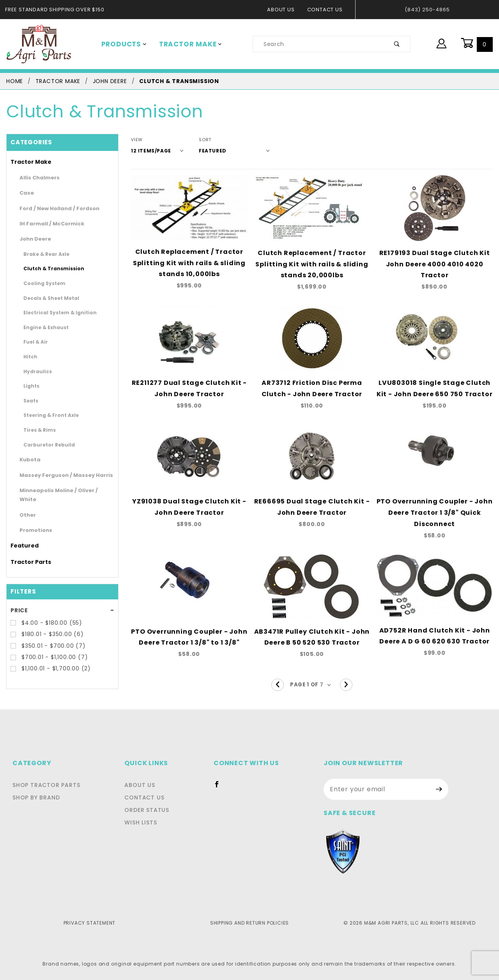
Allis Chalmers (36, 178)
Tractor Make (185, 44)
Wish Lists (144, 822)
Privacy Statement (89, 923)
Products (122, 44)
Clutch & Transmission (47, 268)
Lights (30, 386)
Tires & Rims (37, 430)
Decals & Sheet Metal (46, 298)
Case (25, 193)
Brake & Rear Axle (42, 254)
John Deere (32, 239)
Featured (21, 537)
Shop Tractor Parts (44, 785)
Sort (200, 140)
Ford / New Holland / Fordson (53, 208)
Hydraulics (35, 371)
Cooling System (40, 283)
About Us (285, 10)
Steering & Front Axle (46, 415)
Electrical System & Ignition (52, 312)
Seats (29, 401)
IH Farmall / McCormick (46, 224)
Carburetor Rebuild (43, 445)
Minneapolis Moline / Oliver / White (59, 490)
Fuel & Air (34, 342)
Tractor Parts (27, 553)
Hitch (29, 356)
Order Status (149, 810)
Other (26, 506)
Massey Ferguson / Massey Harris (58, 475)
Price (19, 601)
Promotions (33, 521)
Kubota (27, 460)
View (137, 140)
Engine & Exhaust (42, 327)
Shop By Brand (35, 797)
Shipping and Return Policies (249, 923)
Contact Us (327, 10)
